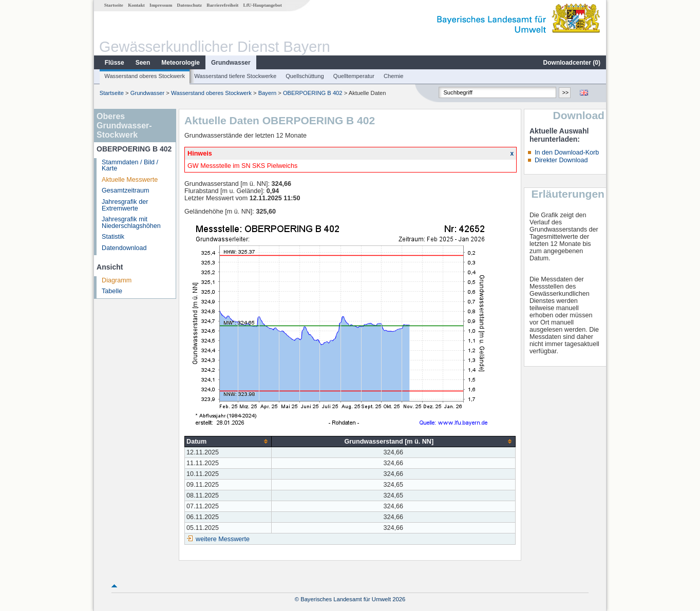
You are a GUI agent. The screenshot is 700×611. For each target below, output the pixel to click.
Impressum (161, 5)
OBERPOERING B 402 (313, 93)
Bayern (267, 93)
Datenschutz (190, 5)
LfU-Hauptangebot (263, 5)
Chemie (394, 76)
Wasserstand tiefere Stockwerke (235, 76)
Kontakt (136, 5)
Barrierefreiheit (222, 5)
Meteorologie (181, 63)
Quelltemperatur (354, 76)
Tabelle (112, 291)
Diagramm (117, 280)
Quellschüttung (305, 76)
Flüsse (115, 63)
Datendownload (124, 248)
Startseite (114, 5)
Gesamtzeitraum (125, 190)
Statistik (113, 237)
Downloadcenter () (572, 63)
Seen (143, 63)
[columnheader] (228, 441)
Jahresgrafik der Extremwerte (125, 205)
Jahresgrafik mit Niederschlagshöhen (131, 223)
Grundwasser (231, 63)
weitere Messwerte (223, 539)
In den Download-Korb (567, 152)
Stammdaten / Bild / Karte (130, 166)
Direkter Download (561, 160)
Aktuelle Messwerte (130, 180)
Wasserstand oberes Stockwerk (145, 76)
